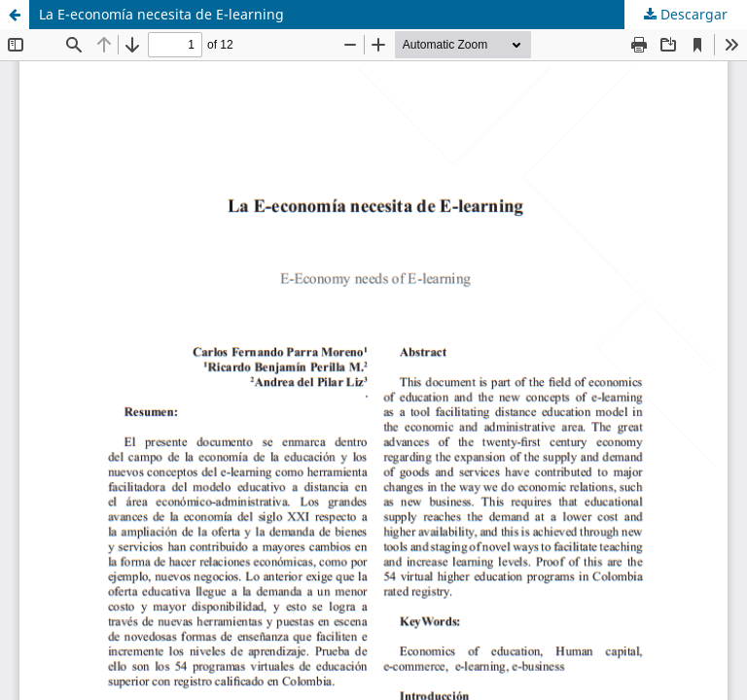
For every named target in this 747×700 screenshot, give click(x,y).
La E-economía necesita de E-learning (161, 14)
